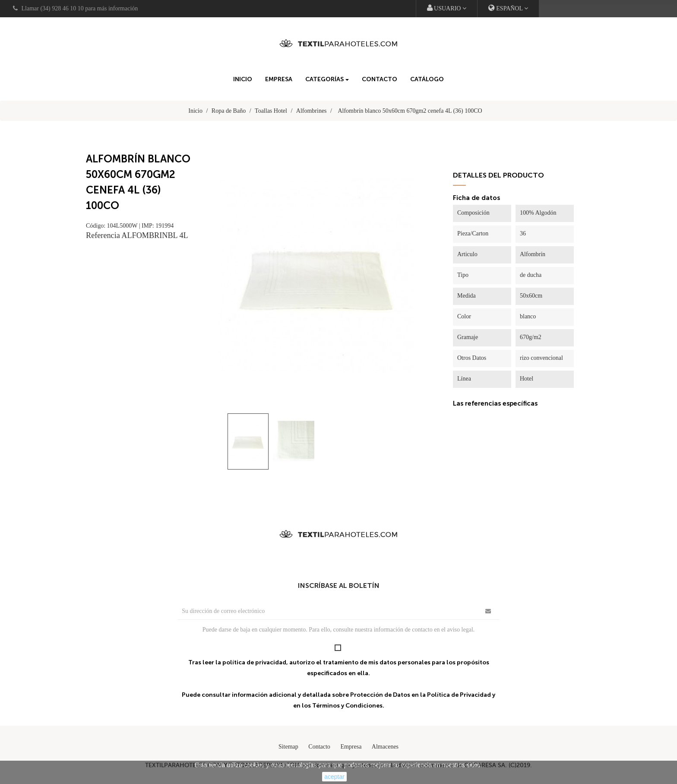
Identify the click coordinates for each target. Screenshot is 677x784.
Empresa (351, 747)
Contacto (319, 747)
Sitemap (288, 747)
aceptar (334, 777)
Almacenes (385, 747)
